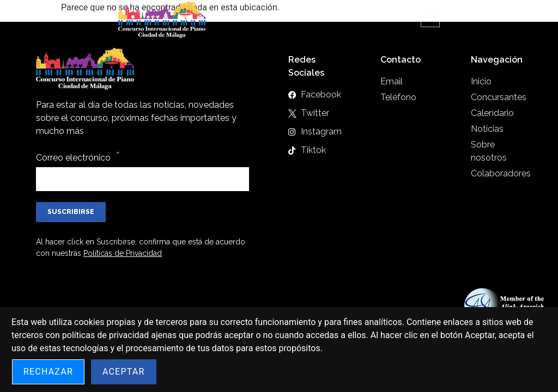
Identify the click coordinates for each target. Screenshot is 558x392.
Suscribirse (71, 212)
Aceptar (124, 372)
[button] (430, 12)
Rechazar (48, 372)
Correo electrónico (73, 158)
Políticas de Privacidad (123, 253)
